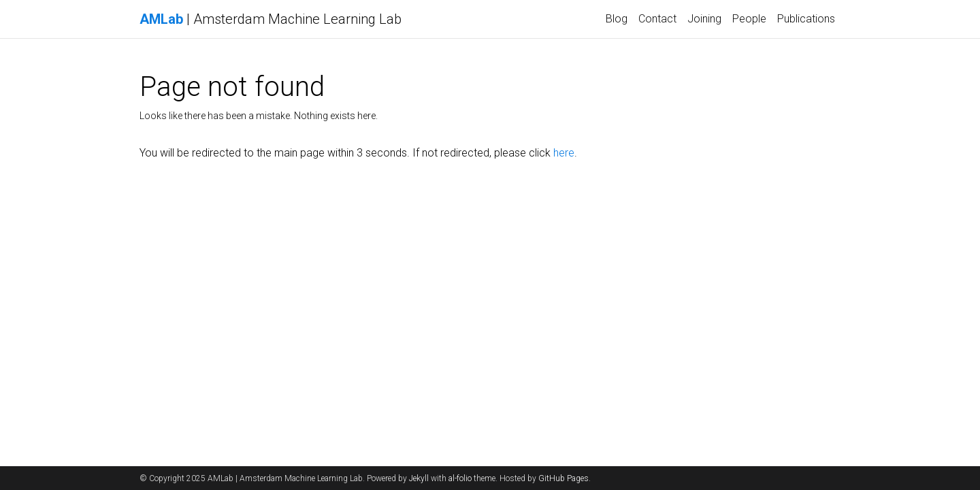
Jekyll (419, 478)
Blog (617, 19)
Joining (704, 19)
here (564, 153)
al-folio (460, 478)
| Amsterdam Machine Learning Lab (271, 19)
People (749, 19)
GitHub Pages (563, 478)
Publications (806, 19)
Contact (657, 19)
